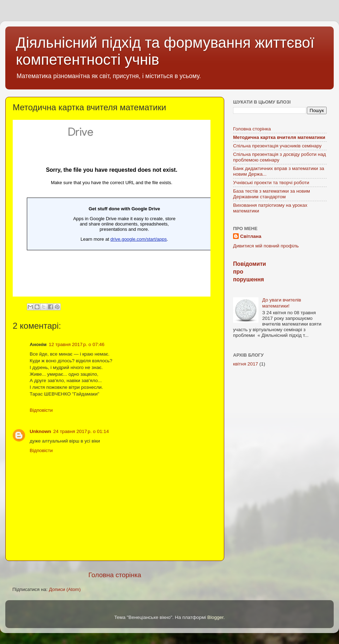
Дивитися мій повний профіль (266, 246)
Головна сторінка (115, 575)
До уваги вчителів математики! (281, 303)
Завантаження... (112, 208)
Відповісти (41, 410)
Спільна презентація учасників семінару (277, 146)
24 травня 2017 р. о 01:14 (81, 431)
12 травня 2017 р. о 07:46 (77, 344)
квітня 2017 (246, 364)
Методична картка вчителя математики (279, 137)
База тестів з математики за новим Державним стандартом (272, 194)
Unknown (40, 431)
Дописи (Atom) (65, 589)
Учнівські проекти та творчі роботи (271, 183)
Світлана (251, 236)
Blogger (215, 617)
